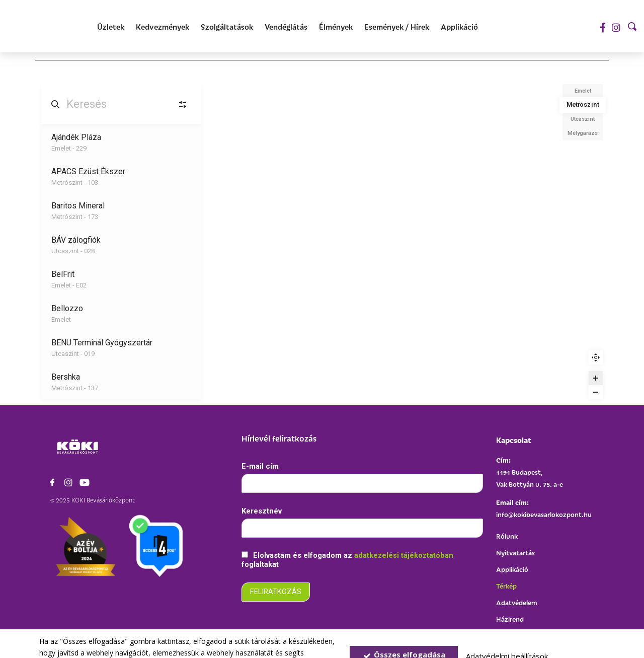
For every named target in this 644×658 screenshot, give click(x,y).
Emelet (583, 91)
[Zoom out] (596, 392)
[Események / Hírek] (397, 27)
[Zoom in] (596, 378)
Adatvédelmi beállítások (507, 633)
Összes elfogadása (404, 632)
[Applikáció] (459, 27)
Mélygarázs (583, 133)
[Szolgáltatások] (227, 27)
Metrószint (583, 105)
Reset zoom (596, 357)
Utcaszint (583, 119)
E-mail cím (260, 466)
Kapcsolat (514, 440)
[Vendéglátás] (286, 27)
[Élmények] (336, 27)
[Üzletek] (111, 27)
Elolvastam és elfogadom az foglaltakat (348, 561)
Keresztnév (262, 511)
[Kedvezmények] (163, 27)
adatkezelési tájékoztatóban (404, 556)
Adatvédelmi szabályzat (197, 641)
